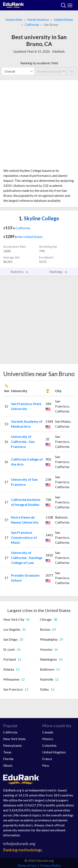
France (47, 759)
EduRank (59, 51)
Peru (46, 765)
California (32, 24)
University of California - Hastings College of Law (27, 558)
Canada (48, 732)
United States (63, 19)
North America (38, 19)
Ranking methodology (23, 850)
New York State (14, 739)
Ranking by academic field (39, 63)
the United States (30, 237)
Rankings (58, 272)
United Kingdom (54, 752)
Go (71, 71)
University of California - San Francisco (23, 441)
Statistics (19, 272)
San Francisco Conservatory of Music (24, 537)
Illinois (8, 765)
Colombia (49, 745)
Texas (7, 752)
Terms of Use (27, 865)
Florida (8, 759)
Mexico (48, 739)
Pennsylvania (12, 745)
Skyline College (39, 218)
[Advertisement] (39, 126)
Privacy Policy (51, 865)
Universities (14, 19)
